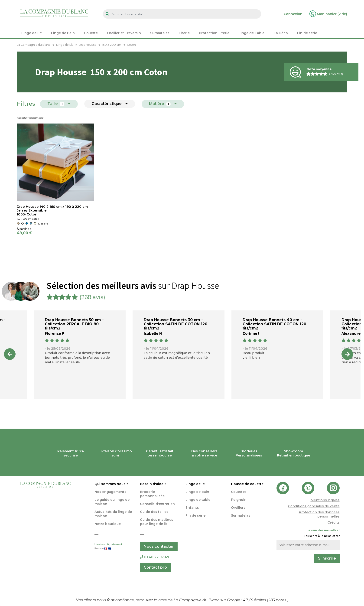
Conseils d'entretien (157, 504)
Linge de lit (195, 484)
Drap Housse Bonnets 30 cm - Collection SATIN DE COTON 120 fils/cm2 (175, 324)
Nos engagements (110, 492)
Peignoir (238, 500)
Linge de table (198, 500)
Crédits (334, 522)
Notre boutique (108, 524)
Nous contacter (159, 546)
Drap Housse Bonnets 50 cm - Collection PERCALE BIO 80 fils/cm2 (74, 324)
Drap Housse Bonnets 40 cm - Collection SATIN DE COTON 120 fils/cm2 (274, 324)
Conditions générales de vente (314, 506)
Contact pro (155, 567)
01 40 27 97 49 (154, 557)
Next (347, 354)
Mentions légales (325, 500)
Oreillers (238, 508)
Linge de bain (197, 492)
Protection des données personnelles (319, 514)
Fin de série (195, 515)
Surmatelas (241, 515)
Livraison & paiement (114, 547)
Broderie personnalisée (152, 494)
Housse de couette (247, 484)
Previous (10, 354)
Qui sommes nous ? (111, 484)
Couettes (239, 492)
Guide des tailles (154, 512)
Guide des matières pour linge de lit (157, 522)
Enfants (192, 508)
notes (278, 600)
